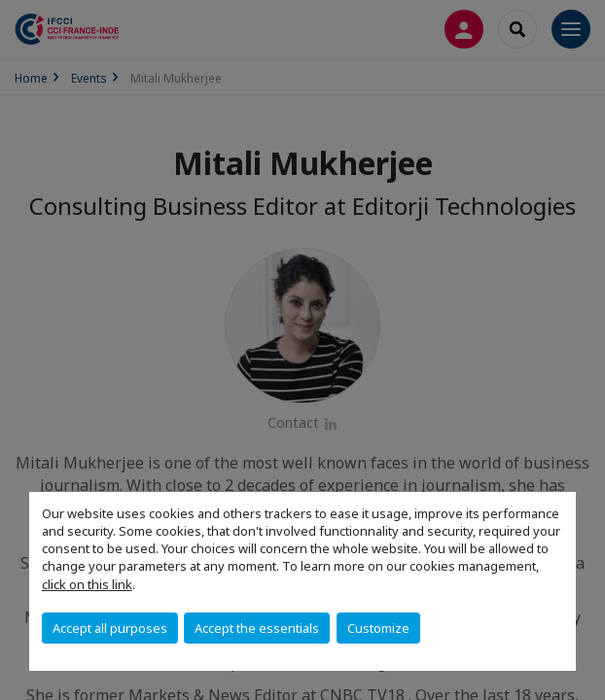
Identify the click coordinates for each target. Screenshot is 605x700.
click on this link (87, 584)
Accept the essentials (257, 628)
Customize (378, 628)
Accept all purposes (110, 628)
